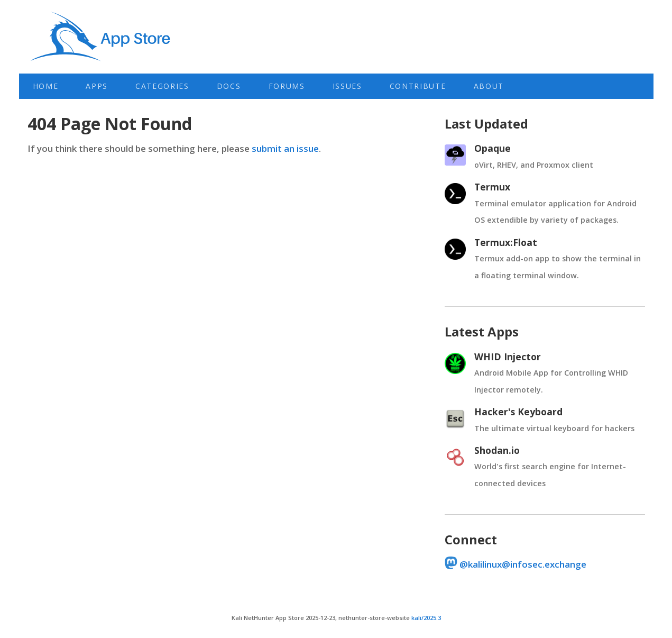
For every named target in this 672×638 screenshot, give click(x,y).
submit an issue (285, 148)
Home (46, 86)
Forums (287, 86)
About (489, 86)
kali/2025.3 (426, 618)
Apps (97, 86)
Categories (162, 86)
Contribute (418, 86)
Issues (347, 86)
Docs (229, 86)
